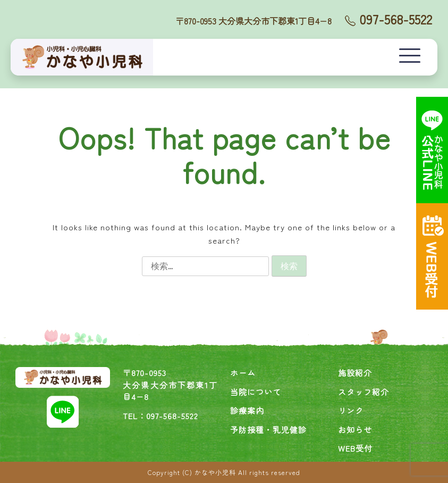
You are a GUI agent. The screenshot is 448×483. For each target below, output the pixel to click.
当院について (256, 392)
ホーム (243, 373)
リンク (351, 410)
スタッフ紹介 (364, 392)
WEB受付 (355, 448)
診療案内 (247, 410)
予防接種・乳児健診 (268, 430)
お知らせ (355, 430)
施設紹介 (355, 373)
